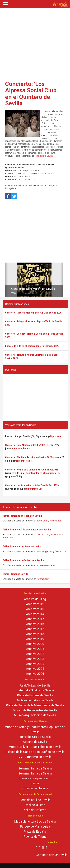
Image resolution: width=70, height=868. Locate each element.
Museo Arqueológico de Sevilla (35, 715)
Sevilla (55, 123)
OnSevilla (46, 111)
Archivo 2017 (35, 629)
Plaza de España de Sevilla (35, 695)
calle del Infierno (35, 810)
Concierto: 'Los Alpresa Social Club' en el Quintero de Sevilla (31, 94)
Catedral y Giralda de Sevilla (35, 690)
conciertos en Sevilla (44, 156)
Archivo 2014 (35, 614)
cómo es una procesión (35, 778)
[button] (6, 280)
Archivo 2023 (35, 659)
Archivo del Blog (35, 599)
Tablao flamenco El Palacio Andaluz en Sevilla (27, 530)
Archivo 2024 (35, 664)
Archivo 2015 (35, 619)
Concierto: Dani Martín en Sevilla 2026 (25, 445)
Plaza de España (35, 831)
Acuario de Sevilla (35, 742)
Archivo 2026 (35, 674)
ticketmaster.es (24, 461)
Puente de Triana (35, 836)
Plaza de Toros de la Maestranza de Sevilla (35, 705)
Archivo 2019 (35, 639)
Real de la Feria (35, 805)
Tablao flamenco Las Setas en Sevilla (22, 547)
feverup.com (56, 521)
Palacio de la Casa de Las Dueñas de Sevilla (35, 752)
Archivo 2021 (35, 649)
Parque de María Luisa (35, 826)
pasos (35, 783)
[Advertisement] (33, 43)
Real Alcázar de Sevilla (35, 685)
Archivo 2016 (35, 624)
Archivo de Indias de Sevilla (35, 700)
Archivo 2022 (35, 654)
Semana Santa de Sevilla (35, 768)
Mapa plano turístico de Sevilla (35, 821)
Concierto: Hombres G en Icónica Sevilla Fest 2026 (32, 470)
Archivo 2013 (35, 609)
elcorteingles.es (45, 551)
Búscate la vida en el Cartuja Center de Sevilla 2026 (32, 346)
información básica (35, 788)
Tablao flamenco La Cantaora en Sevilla (23, 560)
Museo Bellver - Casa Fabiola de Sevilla (35, 747)
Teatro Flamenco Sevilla (15, 574)
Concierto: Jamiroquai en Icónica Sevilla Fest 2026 (32, 485)
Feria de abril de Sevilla (35, 800)
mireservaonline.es (46, 565)
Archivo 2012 (35, 604)
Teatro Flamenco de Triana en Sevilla (22, 516)
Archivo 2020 (35, 644)
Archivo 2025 (35, 669)
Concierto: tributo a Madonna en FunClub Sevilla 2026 (33, 313)
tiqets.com (42, 521)
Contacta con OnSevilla (52, 855)
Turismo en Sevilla (39, 757)
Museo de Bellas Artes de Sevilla (35, 710)
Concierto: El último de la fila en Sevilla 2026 (29, 457)
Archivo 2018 (35, 634)
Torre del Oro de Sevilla (35, 737)
